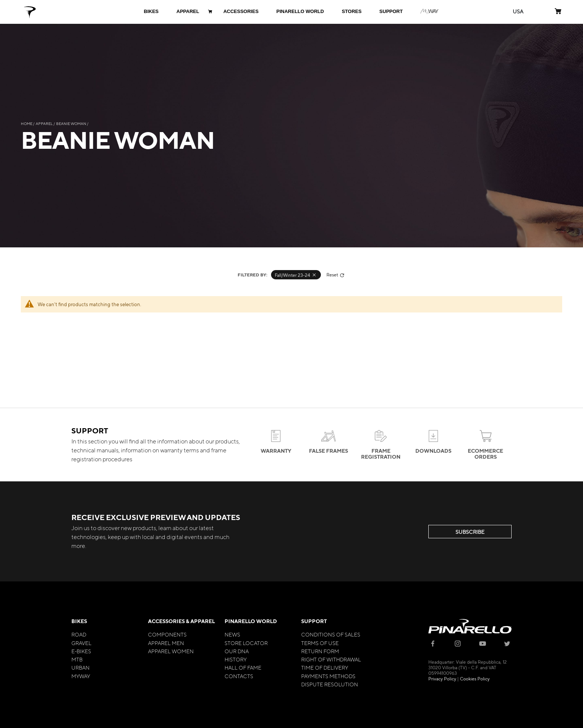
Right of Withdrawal (331, 659)
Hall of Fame (243, 667)
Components (167, 634)
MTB (77, 659)
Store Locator (246, 643)
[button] (518, 11)
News (232, 634)
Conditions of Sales (331, 634)
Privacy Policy (442, 679)
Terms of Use (320, 643)
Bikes (79, 621)
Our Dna (237, 651)
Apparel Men (166, 643)
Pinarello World (251, 621)
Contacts (239, 676)
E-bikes (81, 651)
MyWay (81, 676)
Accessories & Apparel (181, 621)
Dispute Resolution (330, 684)
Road (79, 634)
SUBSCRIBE (470, 532)
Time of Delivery (325, 667)
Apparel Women (171, 651)
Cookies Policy (475, 679)
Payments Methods (328, 676)
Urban (80, 667)
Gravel (81, 643)
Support (314, 621)
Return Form (320, 651)
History (236, 659)
